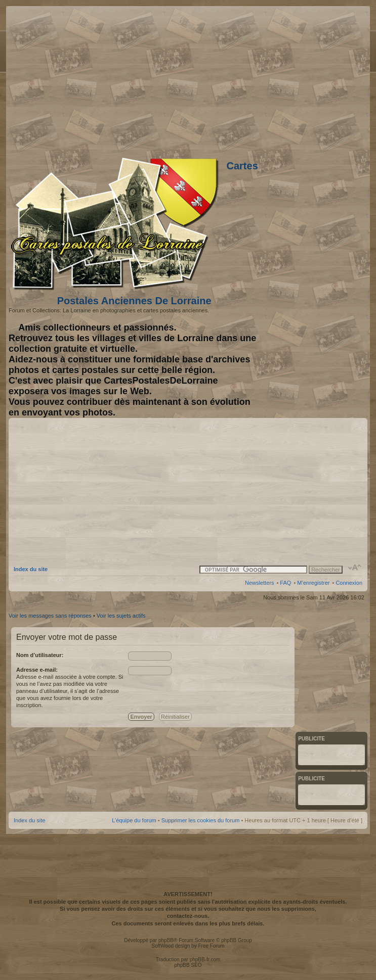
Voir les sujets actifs (121, 616)
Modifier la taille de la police (355, 568)
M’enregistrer (313, 583)
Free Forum (211, 946)
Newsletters (259, 583)
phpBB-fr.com (205, 960)
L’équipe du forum (134, 820)
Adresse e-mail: (37, 670)
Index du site (31, 569)
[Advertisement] (282, 79)
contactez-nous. (188, 916)
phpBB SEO (188, 965)
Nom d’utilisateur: (40, 655)
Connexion (349, 583)
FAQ (285, 583)
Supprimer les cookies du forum (201, 820)
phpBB (166, 940)
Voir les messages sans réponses (50, 616)
